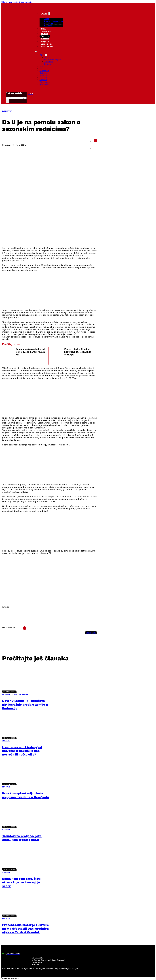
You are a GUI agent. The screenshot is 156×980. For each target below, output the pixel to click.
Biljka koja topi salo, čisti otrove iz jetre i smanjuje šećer (21, 882)
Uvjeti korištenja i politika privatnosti (48, 960)
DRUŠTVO (7, 111)
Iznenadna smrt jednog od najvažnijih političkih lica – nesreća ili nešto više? (22, 751)
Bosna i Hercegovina (54, 21)
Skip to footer (27, 2)
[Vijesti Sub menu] (49, 14)
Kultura (45, 34)
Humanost (46, 31)
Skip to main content (10, 2)
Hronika (43, 66)
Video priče (47, 44)
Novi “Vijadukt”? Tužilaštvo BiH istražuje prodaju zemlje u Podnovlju (25, 704)
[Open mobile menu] (36, 51)
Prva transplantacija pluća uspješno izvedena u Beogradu (25, 795)
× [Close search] (7, 101)
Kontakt (35, 964)
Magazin (45, 41)
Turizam (45, 39)
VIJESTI (25, 694)
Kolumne (48, 26)
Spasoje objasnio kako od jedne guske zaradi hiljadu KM (31, 352)
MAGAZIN (6, 830)
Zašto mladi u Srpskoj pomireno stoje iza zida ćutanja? (78, 352)
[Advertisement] (50, 228)
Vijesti (44, 14)
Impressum (37, 958)
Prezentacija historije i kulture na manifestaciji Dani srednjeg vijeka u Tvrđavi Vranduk (25, 929)
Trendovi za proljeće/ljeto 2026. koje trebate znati (22, 838)
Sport (44, 28)
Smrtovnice (47, 46)
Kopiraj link (91, 633)
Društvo (45, 36)
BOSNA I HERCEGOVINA (12, 694)
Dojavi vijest (37, 962)
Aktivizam (49, 23)
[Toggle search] (7, 89)
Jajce (47, 57)
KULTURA (6, 918)
